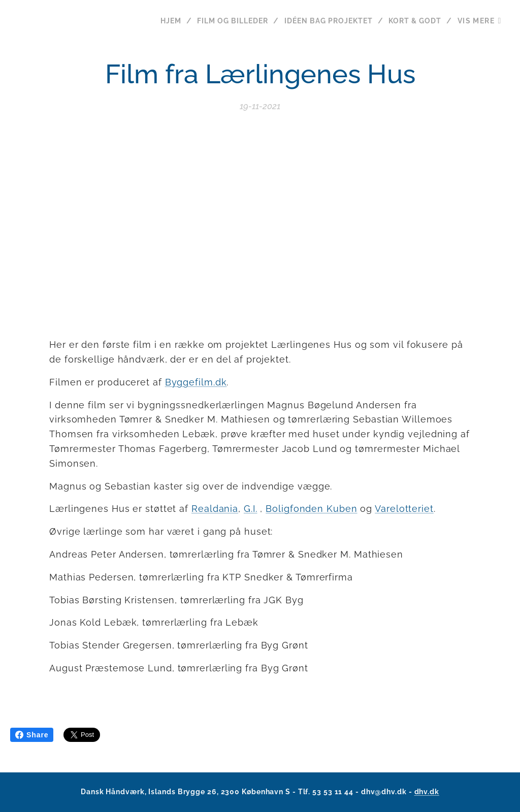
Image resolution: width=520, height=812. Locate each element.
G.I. (251, 509)
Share (32, 735)
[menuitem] (166, 21)
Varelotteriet (404, 509)
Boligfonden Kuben (311, 509)
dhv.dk (427, 792)
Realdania (215, 509)
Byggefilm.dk (196, 382)
